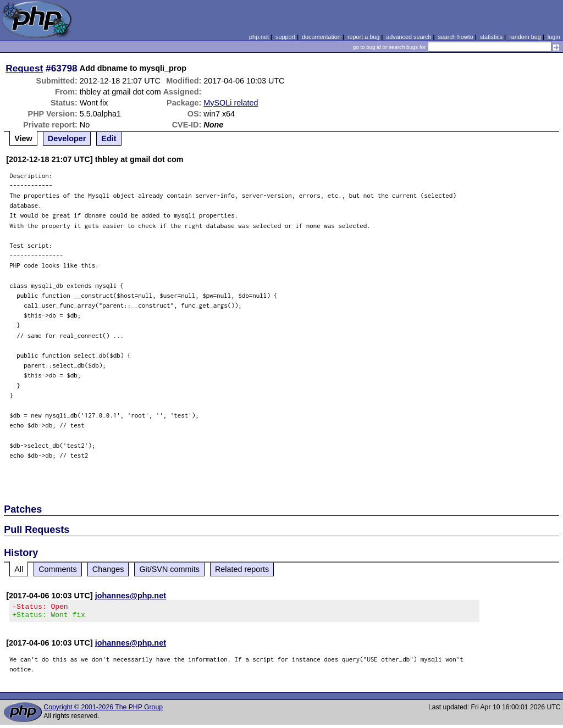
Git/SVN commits (169, 569)
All (19, 569)
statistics (491, 37)
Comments (58, 569)
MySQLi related (231, 103)
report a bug (363, 37)
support (285, 37)
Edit (109, 138)
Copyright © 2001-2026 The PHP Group (103, 710)
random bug (525, 37)
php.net (259, 37)
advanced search (409, 37)
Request (24, 68)
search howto (455, 37)
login (554, 37)
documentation (321, 37)
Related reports (242, 569)
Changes (108, 569)
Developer (67, 138)
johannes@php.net (131, 596)
